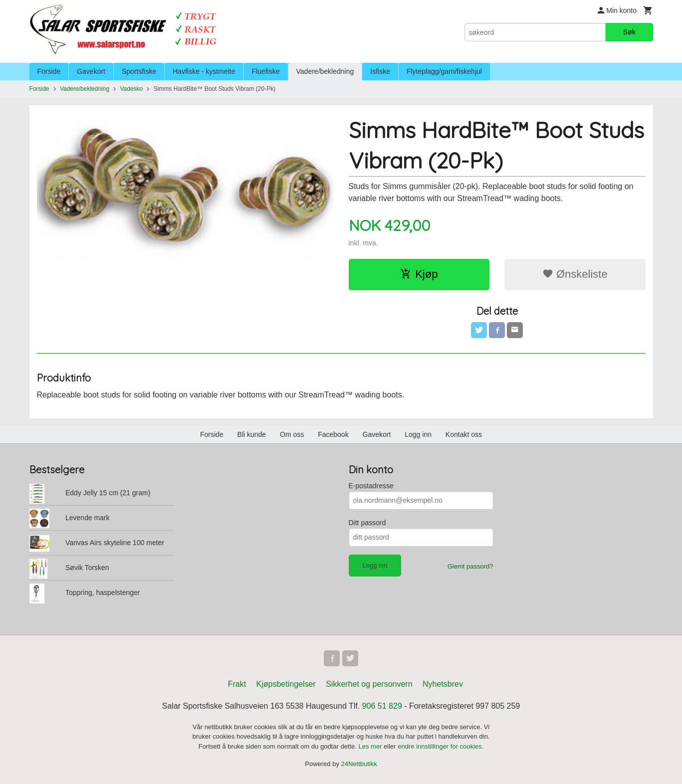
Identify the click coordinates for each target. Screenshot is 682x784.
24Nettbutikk (359, 764)
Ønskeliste (575, 274)
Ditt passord (367, 523)
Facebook (333, 434)
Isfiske (380, 71)
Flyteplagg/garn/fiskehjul (444, 71)
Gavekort (91, 71)
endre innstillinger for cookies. (441, 746)
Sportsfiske (139, 71)
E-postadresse (371, 486)
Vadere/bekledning (325, 71)
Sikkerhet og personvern (369, 684)
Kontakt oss (464, 434)
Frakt (237, 684)
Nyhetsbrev (443, 684)
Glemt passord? (470, 566)
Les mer (371, 746)
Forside (49, 71)
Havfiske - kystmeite (204, 71)
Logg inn (418, 434)
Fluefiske (266, 71)
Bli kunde (252, 434)
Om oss (292, 434)
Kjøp (419, 274)
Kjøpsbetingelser (286, 684)
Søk (629, 32)
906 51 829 (382, 706)
